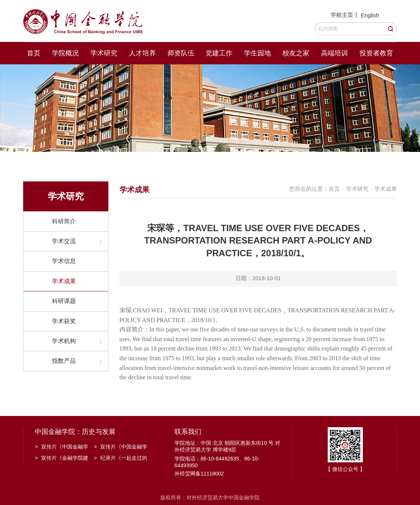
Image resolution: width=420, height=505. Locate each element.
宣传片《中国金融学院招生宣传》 (121, 447)
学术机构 (64, 341)
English (370, 15)
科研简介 (64, 221)
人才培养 (142, 53)
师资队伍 (181, 53)
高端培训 (334, 53)
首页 (34, 53)
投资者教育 (376, 53)
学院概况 (65, 53)
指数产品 (64, 361)
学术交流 (64, 241)
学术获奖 (64, 321)
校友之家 (296, 53)
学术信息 (64, 261)
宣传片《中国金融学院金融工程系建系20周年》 (61, 447)
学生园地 (257, 53)
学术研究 (104, 53)
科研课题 (64, 301)
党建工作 (219, 53)
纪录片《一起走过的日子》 (121, 459)
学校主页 (342, 15)
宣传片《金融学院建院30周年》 (61, 459)
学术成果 (64, 281)
